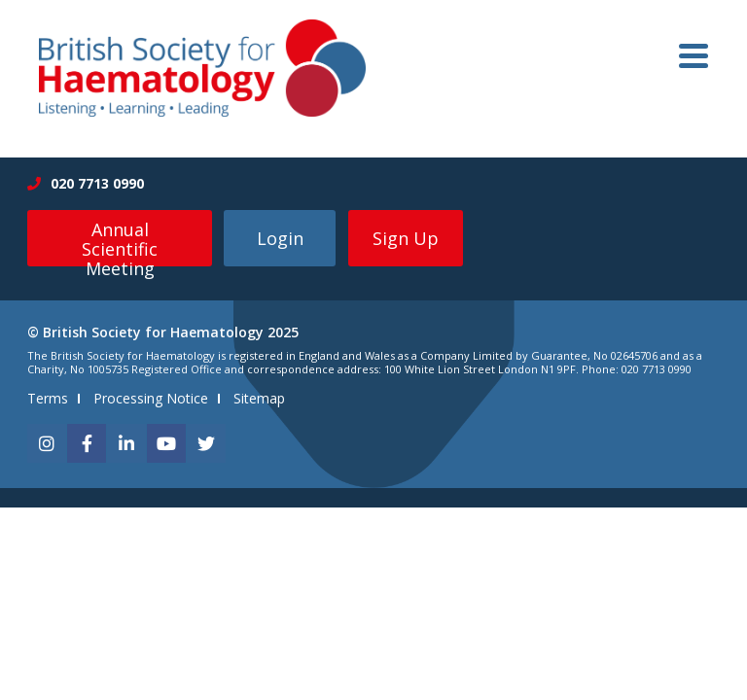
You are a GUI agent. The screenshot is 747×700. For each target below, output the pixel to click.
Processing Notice (151, 398)
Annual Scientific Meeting (120, 242)
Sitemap (259, 398)
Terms (48, 398)
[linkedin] (126, 443)
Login (280, 238)
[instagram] (47, 443)
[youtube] (166, 443)
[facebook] (87, 443)
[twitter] (206, 443)
